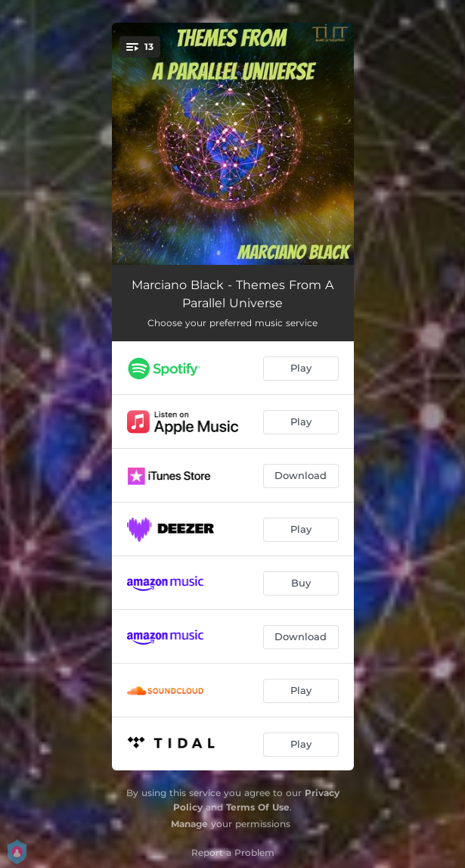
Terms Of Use (258, 807)
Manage (189, 824)
